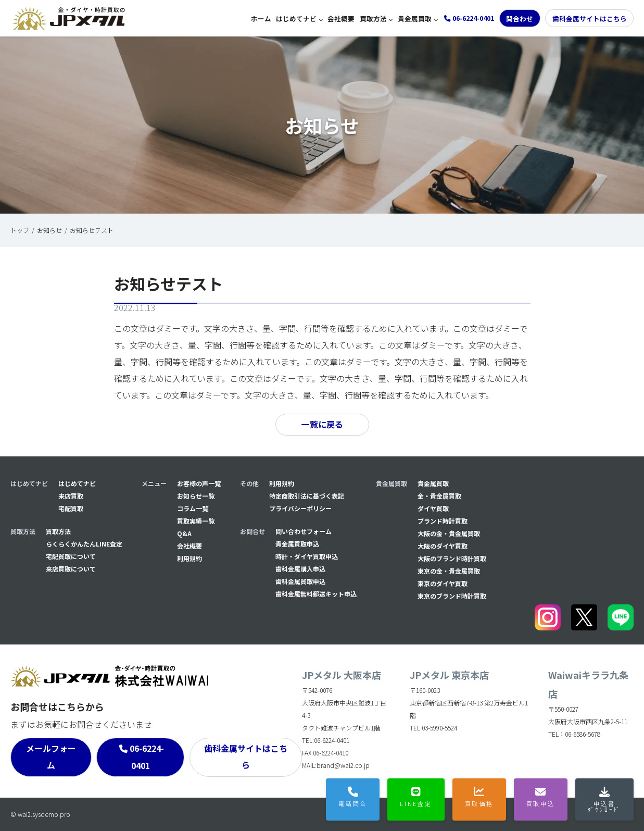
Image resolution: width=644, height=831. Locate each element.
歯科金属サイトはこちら (590, 18)
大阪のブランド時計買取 (452, 558)
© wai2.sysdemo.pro (40, 814)
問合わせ (520, 18)
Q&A (184, 533)
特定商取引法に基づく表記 (307, 496)
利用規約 (190, 558)
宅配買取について (71, 556)
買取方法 (373, 18)
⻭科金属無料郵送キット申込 (316, 594)
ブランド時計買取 (443, 521)
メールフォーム (51, 757)
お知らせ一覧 (196, 496)
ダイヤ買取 (433, 508)
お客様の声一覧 (199, 483)
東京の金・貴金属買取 (449, 571)
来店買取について (71, 569)
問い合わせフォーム (304, 531)
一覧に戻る (322, 425)
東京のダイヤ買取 (443, 583)
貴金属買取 (415, 18)
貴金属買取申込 (297, 544)
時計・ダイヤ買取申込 (307, 556)
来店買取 (71, 496)
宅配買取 (71, 508)
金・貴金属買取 (439, 496)
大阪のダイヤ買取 (443, 546)
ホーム (261, 18)
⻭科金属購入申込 (300, 569)
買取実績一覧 (196, 521)
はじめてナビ (296, 18)
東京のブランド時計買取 (452, 596)
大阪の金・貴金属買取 (449, 533)
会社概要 (341, 18)
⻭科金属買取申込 (300, 581)
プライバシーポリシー (300, 508)
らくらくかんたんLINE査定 (84, 544)
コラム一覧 (193, 508)
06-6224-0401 (147, 757)
